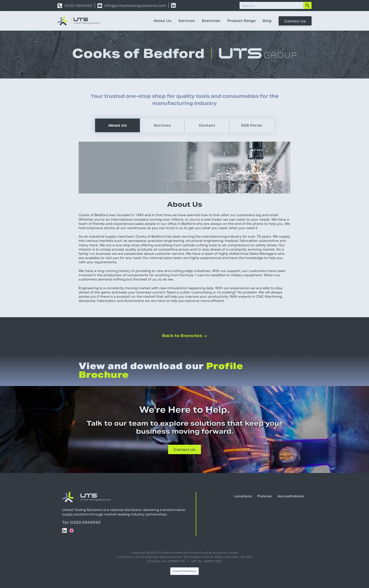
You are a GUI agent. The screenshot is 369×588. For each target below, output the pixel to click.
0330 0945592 (78, 6)
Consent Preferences (184, 571)
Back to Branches (184, 336)
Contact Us (295, 21)
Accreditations (291, 496)
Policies (265, 496)
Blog (267, 21)
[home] (79, 21)
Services (187, 21)
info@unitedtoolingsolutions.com (135, 6)
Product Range (241, 21)
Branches (211, 21)
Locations (243, 496)
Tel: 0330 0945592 (82, 522)
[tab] (117, 125)
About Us (162, 21)
